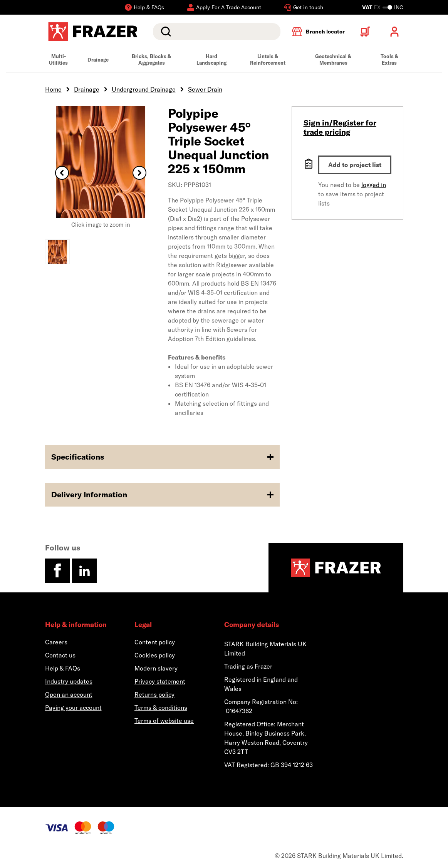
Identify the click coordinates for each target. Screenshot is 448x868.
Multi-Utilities (58, 59)
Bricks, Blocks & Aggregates (151, 59)
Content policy (155, 642)
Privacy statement (160, 681)
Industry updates (69, 681)
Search (164, 32)
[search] (216, 32)
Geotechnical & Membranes (333, 59)
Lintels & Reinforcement (268, 59)
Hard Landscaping (211, 59)
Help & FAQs (63, 668)
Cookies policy (155, 655)
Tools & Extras (389, 59)
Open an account (69, 694)
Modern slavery (156, 668)
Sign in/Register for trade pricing (340, 127)
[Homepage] (336, 568)
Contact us (60, 655)
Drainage (98, 60)
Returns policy (154, 694)
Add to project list (355, 165)
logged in (374, 185)
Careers (56, 642)
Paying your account (73, 707)
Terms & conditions (161, 707)
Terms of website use (164, 721)
